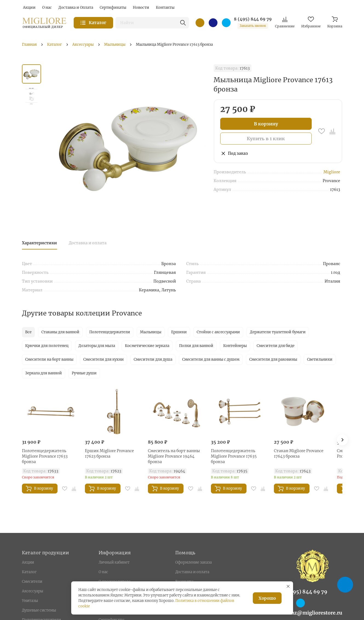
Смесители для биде (276, 346)
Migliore (332, 172)
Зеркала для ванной (44, 373)
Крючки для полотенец (47, 346)
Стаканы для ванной (60, 332)
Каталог (29, 572)
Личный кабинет (114, 562)
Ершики (179, 332)
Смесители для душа (153, 359)
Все (28, 332)
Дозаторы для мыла (97, 346)
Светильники (320, 359)
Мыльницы (151, 332)
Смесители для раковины (273, 359)
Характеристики (39, 243)
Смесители (32, 582)
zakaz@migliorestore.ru (313, 613)
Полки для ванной (196, 346)
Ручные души (84, 373)
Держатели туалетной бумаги (278, 332)
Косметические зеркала (147, 346)
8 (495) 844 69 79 (253, 19)
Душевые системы (39, 610)
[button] (342, 440)
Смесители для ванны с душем (211, 359)
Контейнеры (235, 346)
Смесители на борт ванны (49, 359)
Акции (28, 562)
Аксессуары (33, 591)
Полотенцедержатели (110, 332)
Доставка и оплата (88, 243)
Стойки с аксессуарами (218, 332)
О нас (103, 572)
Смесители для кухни (104, 359)
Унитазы (30, 601)
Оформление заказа (194, 562)
